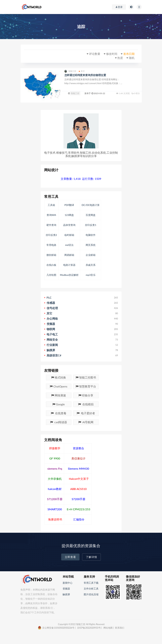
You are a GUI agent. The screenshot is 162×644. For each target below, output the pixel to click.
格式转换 (59, 377)
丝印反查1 (91, 225)
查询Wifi (51, 215)
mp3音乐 (91, 275)
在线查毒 (59, 413)
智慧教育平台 (86, 386)
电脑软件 (91, 235)
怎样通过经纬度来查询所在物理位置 (85, 75)
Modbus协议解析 (69, 275)
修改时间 (112, 54)
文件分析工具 (91, 589)
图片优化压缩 (91, 594)
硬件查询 (51, 225)
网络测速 (59, 395)
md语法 (69, 245)
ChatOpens (58, 386)
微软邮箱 (51, 255)
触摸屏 (66, 594)
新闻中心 (68, 583)
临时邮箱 (69, 235)
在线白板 (51, 265)
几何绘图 (51, 275)
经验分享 (86, 395)
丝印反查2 (51, 235)
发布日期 (129, 54)
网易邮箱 (69, 255)
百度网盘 (91, 215)
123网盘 (69, 215)
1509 (98, 179)
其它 (82, 71)
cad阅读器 (59, 422)
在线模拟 (86, 404)
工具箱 (51, 205)
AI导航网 (86, 422)
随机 (132, 58)
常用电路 (51, 245)
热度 (120, 58)
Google (59, 404)
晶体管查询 (69, 225)
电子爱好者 (86, 413)
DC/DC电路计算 (91, 205)
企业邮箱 (91, 255)
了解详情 (91, 557)
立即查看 (70, 557)
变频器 (66, 589)
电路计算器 (69, 265)
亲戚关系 (91, 265)
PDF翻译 (69, 205)
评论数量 (95, 54)
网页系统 (91, 245)
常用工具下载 (91, 583)
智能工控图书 (86, 377)
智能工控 (70, 71)
